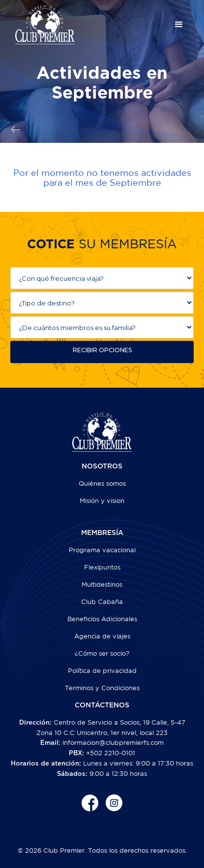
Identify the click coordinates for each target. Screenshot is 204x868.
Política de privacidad (102, 671)
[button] (179, 25)
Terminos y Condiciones (102, 688)
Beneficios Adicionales (102, 619)
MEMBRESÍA (102, 533)
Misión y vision (102, 501)
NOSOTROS (102, 467)
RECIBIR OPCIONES (102, 350)
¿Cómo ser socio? (102, 653)
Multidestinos (102, 584)
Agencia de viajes (102, 636)
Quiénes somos (102, 484)
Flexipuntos (102, 567)
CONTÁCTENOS (102, 705)
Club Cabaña (102, 602)
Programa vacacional (102, 550)
